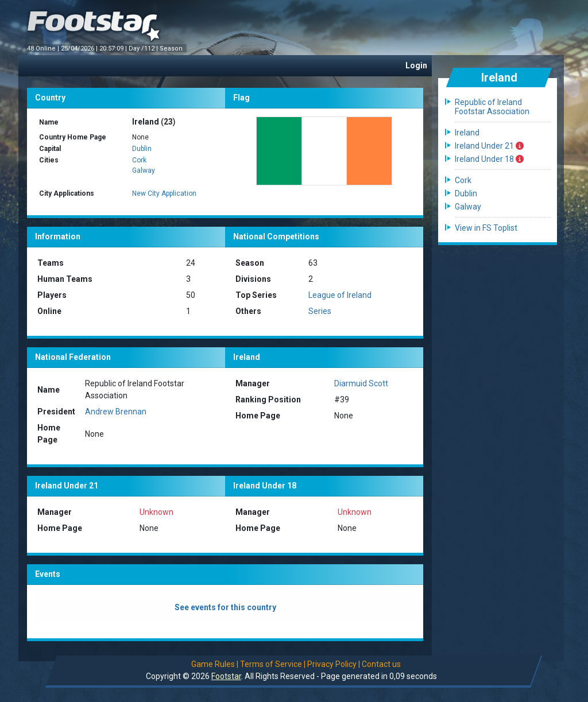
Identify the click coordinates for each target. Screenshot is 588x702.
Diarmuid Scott (361, 383)
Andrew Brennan (116, 412)
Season (172, 49)
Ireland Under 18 (489, 159)
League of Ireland (340, 295)
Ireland (467, 133)
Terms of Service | (273, 664)
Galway (144, 170)
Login (416, 65)
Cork (139, 160)
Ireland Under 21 (489, 146)
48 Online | (44, 49)
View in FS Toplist (486, 228)
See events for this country (225, 607)
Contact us (381, 664)
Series (320, 311)
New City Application (164, 193)
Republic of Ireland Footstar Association (492, 107)
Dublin (142, 149)
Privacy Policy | (334, 664)
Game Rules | (215, 664)
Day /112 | (144, 49)
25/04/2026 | (80, 49)
